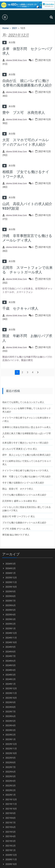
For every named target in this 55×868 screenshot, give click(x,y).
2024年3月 (11, 675)
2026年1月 (11, 573)
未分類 (9, 42)
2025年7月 (11, 601)
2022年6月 (11, 772)
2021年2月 (11, 846)
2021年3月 (11, 841)
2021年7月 (11, 823)
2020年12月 (11, 855)
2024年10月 (11, 642)
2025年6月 (11, 605)
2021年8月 (11, 818)
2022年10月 (11, 753)
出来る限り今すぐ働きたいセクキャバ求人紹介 (25, 443)
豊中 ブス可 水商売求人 (24, 113)
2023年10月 (11, 698)
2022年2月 (11, 790)
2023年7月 (11, 712)
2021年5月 (11, 832)
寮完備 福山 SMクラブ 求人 (16, 535)
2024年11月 (11, 638)
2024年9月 (11, 647)
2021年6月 (11, 827)
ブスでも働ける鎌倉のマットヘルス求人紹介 (24, 523)
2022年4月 (11, 781)
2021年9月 (11, 813)
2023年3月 (11, 730)
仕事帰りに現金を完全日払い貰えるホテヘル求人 (27, 427)
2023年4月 (11, 726)
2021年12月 (11, 800)
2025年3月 (11, 619)
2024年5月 (11, 665)
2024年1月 (11, 684)
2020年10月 (11, 864)
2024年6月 (11, 661)
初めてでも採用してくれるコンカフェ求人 (23, 402)
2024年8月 (11, 652)
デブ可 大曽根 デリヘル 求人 (16, 529)
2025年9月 (11, 592)
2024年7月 (11, 656)
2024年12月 (11, 633)
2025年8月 (11, 596)
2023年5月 (11, 721)
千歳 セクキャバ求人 (20, 308)
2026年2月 (11, 568)
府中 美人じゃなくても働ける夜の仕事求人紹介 (27, 455)
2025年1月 (11, 629)
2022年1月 (11, 795)
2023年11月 (11, 693)
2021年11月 (11, 804)
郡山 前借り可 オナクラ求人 (18, 489)
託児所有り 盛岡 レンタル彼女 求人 (20, 501)
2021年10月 (11, 809)
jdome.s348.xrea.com (16, 60)
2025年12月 (11, 578)
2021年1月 (11, 850)
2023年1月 (11, 739)
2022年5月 (11, 776)
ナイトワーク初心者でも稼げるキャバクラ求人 (25, 471)
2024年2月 (11, 679)
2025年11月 (11, 582)
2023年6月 (11, 716)
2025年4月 (11, 615)
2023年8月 (11, 707)
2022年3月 (11, 786)
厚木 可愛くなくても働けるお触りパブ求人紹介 (27, 477)
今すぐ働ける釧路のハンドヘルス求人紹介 (23, 483)
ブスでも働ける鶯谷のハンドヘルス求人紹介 (24, 495)
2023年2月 (11, 735)
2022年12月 (11, 744)
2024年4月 (11, 670)
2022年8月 (11, 763)
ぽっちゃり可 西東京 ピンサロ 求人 (20, 449)
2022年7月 (11, 767)
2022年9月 (11, 758)
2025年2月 (11, 624)
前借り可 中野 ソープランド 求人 (19, 516)
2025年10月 (11, 587)
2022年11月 (11, 749)
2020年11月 (11, 860)
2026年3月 (11, 564)
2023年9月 (11, 702)
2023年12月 (11, 689)
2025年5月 (11, 610)
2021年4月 (11, 836)
